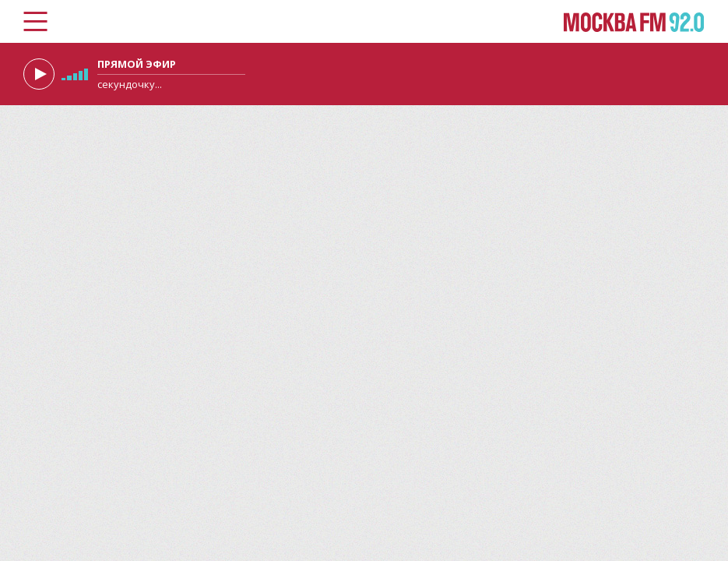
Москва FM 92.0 (634, 22)
